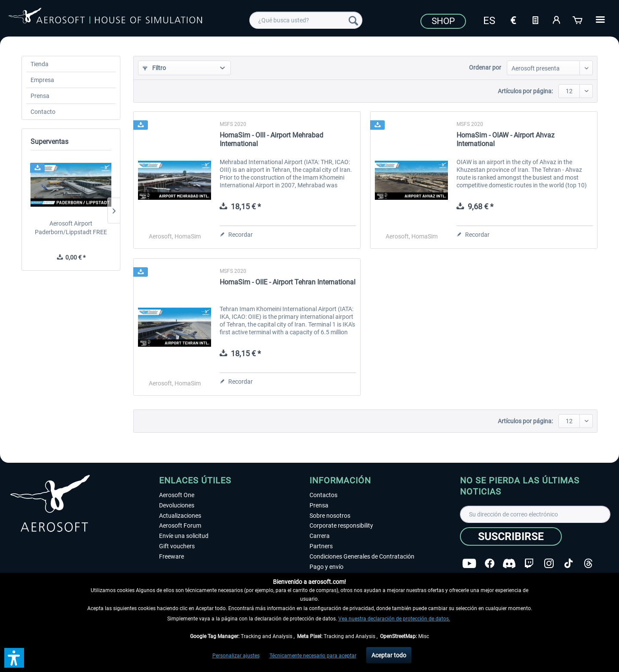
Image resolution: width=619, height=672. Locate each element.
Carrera (320, 536)
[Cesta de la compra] (578, 19)
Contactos (323, 495)
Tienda (40, 64)
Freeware (172, 556)
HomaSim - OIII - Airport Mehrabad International (271, 139)
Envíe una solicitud (184, 536)
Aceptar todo (389, 655)
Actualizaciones (180, 516)
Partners (321, 546)
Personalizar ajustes (236, 656)
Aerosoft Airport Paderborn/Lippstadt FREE (71, 228)
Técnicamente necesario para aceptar (313, 656)
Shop (443, 21)
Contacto (43, 112)
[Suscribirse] (511, 536)
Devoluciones (177, 505)
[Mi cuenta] (557, 19)
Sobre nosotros (330, 516)
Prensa (40, 96)
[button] (14, 658)
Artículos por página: (525, 91)
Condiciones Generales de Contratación (362, 556)
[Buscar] (353, 20)
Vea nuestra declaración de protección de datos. (394, 619)
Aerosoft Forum (180, 525)
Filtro (154, 68)
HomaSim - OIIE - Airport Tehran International (288, 282)
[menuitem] (306, 20)
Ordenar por (485, 67)
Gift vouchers (177, 546)
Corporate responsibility (341, 525)
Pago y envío (326, 567)
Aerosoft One (177, 495)
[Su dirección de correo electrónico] (535, 514)
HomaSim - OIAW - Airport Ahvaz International (506, 139)
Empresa (42, 80)
